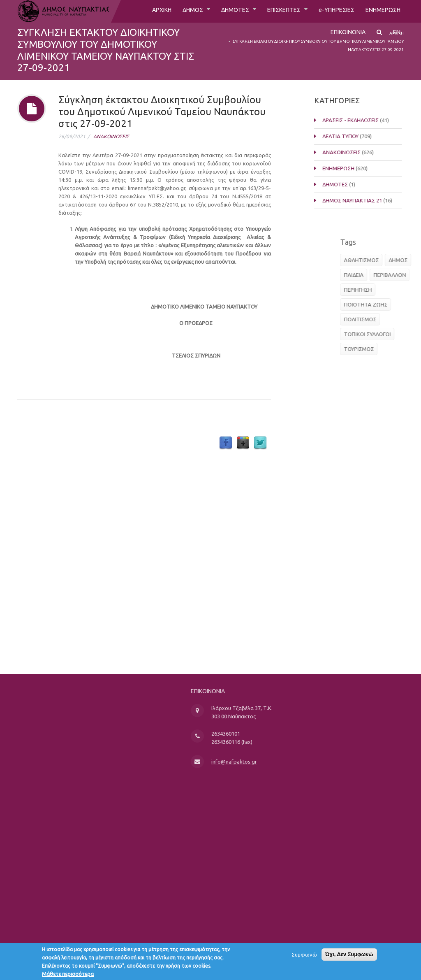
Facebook (226, 443)
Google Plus (243, 443)
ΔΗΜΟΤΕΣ (221, 11)
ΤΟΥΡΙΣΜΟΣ (381, 349)
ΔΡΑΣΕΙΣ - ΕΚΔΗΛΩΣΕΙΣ (363, 120)
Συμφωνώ (304, 957)
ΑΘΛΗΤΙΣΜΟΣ (383, 260)
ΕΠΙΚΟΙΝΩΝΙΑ (345, 36)
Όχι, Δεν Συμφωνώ (349, 957)
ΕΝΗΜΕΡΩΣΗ (381, 11)
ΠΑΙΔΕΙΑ (375, 275)
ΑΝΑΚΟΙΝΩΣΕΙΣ (111, 136)
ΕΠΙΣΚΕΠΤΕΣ (274, 11)
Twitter (260, 443)
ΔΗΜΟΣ (175, 11)
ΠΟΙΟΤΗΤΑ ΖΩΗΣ (387, 304)
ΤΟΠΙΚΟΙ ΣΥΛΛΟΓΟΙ (389, 334)
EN (397, 36)
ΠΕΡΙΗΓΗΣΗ (379, 290)
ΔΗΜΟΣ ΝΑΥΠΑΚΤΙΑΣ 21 (365, 200)
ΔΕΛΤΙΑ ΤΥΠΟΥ (353, 136)
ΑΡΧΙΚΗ (140, 11)
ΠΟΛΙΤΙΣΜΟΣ (382, 319)
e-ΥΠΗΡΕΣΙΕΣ (330, 11)
